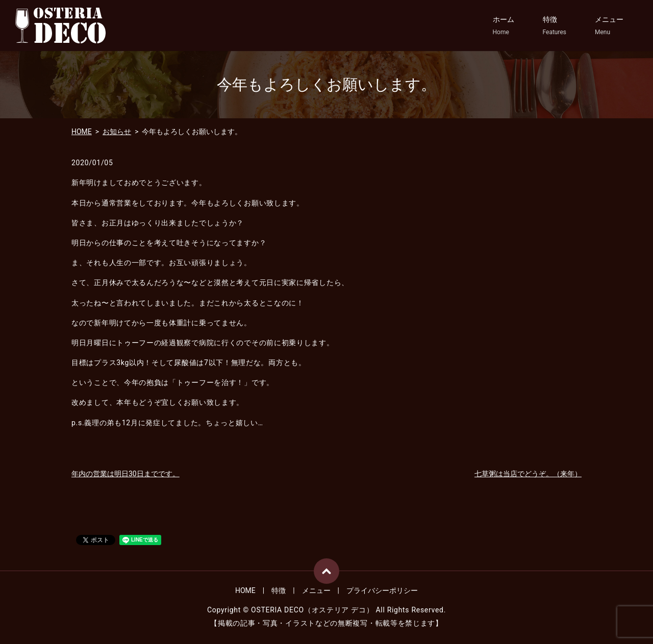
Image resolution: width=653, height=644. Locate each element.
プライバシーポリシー (382, 590)
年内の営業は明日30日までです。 (125, 474)
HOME (82, 132)
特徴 (555, 26)
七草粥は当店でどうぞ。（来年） (528, 474)
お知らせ (117, 132)
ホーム (504, 26)
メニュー (609, 26)
